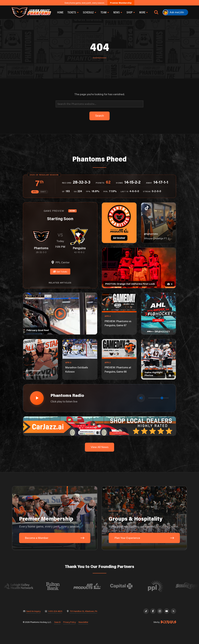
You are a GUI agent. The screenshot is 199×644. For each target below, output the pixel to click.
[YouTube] (167, 611)
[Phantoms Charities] (119, 223)
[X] (173, 611)
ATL (35, 192)
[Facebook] (153, 611)
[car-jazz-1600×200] (99, 426)
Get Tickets (60, 272)
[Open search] (156, 12)
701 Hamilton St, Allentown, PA (84, 611)
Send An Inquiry (33, 611)
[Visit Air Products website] (92, 586)
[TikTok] (146, 611)
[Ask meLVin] (175, 12)
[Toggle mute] (141, 398)
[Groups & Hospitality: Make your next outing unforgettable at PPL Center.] (144, 518)
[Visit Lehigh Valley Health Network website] (23, 586)
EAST (43, 192)
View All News (100, 447)
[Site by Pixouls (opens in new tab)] (169, 622)
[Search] (99, 104)
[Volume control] (158, 398)
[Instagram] (160, 611)
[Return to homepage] (31, 12)
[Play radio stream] (37, 398)
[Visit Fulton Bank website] (58, 586)
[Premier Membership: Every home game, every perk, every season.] (55, 518)
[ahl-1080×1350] (159, 314)
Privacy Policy (69, 622)
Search (57, 622)
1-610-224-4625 (55, 611)
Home (60, 12)
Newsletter (83, 622)
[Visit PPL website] (160, 586)
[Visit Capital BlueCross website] (126, 586)
